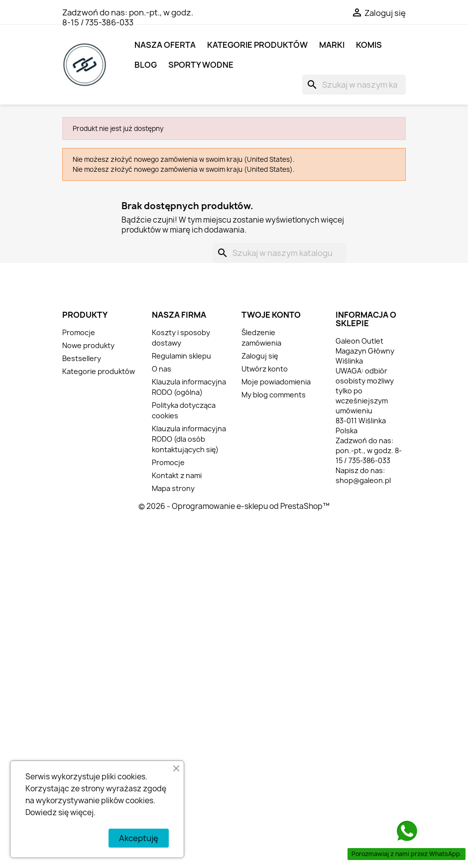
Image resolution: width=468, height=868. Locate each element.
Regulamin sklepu (181, 356)
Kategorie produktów (257, 45)
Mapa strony (173, 488)
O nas (162, 369)
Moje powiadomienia (276, 382)
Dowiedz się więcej (59, 812)
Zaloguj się (260, 356)
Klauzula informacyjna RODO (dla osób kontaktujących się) (189, 439)
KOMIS (369, 45)
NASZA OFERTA (165, 45)
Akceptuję (139, 838)
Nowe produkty (88, 345)
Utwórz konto (265, 369)
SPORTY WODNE (201, 65)
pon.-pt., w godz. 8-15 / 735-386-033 (128, 17)
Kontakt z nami (177, 475)
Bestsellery (82, 358)
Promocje (79, 332)
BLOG (146, 65)
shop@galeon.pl (363, 480)
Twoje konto (271, 315)
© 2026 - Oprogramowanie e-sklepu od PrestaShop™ (234, 506)
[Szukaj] (354, 85)
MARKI (332, 45)
